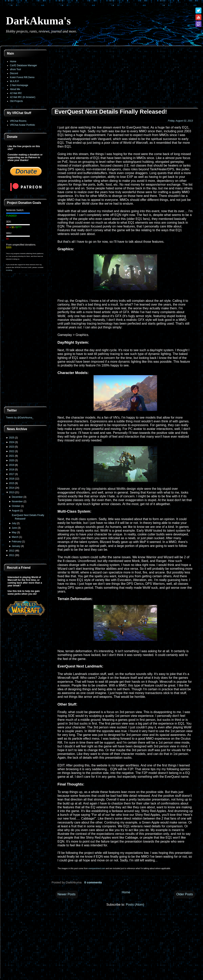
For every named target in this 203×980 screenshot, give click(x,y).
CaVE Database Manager (23, 65)
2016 (12, 479)
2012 (12, 551)
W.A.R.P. (15, 81)
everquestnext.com (97, 868)
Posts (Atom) (135, 905)
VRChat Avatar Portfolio (23, 125)
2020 (12, 460)
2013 (12, 492)
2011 (12, 555)
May (14, 532)
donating (9, 270)
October (16, 506)
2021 (12, 456)
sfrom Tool (15, 69)
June (14, 528)
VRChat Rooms (18, 121)
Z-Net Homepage (19, 85)
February (17, 542)
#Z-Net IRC (16, 93)
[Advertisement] (26, 340)
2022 (12, 451)
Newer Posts (67, 894)
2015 (12, 483)
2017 (12, 474)
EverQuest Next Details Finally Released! (111, 112)
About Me (15, 89)
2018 (12, 470)
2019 (12, 465)
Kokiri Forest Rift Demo (22, 77)
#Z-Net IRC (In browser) (23, 97)
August (16, 511)
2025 (12, 438)
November (17, 502)
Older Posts (185, 894)
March (15, 537)
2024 (12, 442)
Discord (14, 73)
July (14, 523)
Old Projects (16, 101)
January (16, 546)
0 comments (93, 882)
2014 (12, 488)
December (17, 497)
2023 (12, 447)
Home (13, 61)
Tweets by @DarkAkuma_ (20, 418)
